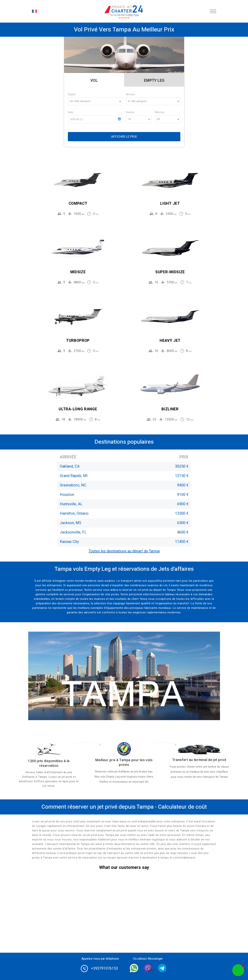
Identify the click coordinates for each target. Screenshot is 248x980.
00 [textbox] (158, 119)
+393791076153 (104, 968)
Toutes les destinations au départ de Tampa (124, 551)
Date (71, 112)
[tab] (94, 80)
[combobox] (95, 101)
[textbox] (95, 101)
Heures (130, 112)
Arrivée (130, 94)
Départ (72, 94)
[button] (238, 970)
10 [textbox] (129, 119)
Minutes (160, 112)
